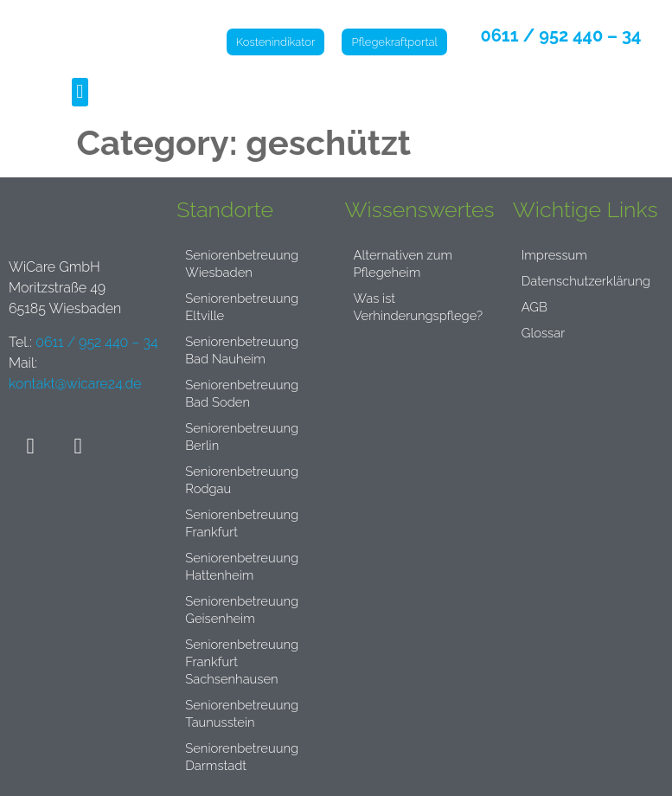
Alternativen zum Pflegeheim (407, 263)
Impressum (557, 255)
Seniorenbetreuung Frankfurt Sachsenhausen (246, 661)
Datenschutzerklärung (591, 281)
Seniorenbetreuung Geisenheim (246, 610)
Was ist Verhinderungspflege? (423, 307)
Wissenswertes (420, 209)
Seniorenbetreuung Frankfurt (246, 523)
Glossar (545, 333)
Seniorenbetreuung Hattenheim (246, 566)
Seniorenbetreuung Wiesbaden (246, 263)
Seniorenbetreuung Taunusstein (246, 713)
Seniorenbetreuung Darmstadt (246, 757)
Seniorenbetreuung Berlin (246, 437)
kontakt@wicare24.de (75, 384)
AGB (535, 307)
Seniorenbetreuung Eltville (246, 307)
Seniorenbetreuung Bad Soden (246, 393)
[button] (80, 92)
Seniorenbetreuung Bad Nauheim (246, 350)
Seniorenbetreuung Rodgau (246, 480)
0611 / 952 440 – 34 (563, 35)
